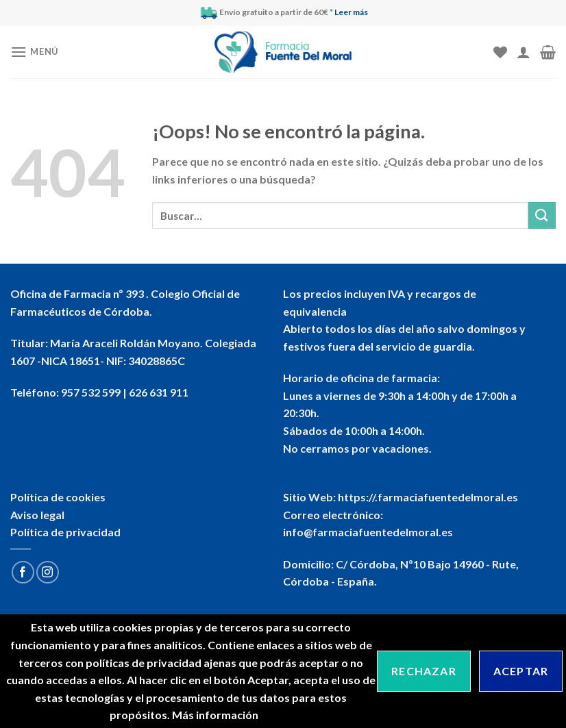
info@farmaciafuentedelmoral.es (368, 532)
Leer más (351, 12)
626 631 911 (159, 392)
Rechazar (424, 671)
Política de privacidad (65, 532)
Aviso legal (37, 515)
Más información (215, 715)
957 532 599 (91, 392)
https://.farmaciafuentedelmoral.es (428, 497)
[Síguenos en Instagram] (48, 572)
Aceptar (521, 671)
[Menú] (34, 52)
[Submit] (542, 215)
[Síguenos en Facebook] (23, 572)
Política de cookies (58, 497)
